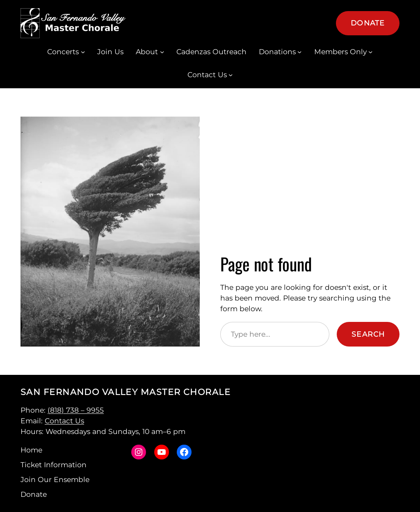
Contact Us (64, 421)
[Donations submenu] (299, 52)
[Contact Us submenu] (231, 75)
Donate (368, 23)
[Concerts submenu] (83, 52)
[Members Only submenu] (370, 52)
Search (368, 334)
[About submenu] (162, 52)
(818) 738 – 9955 (76, 410)
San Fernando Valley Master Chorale (126, 392)
